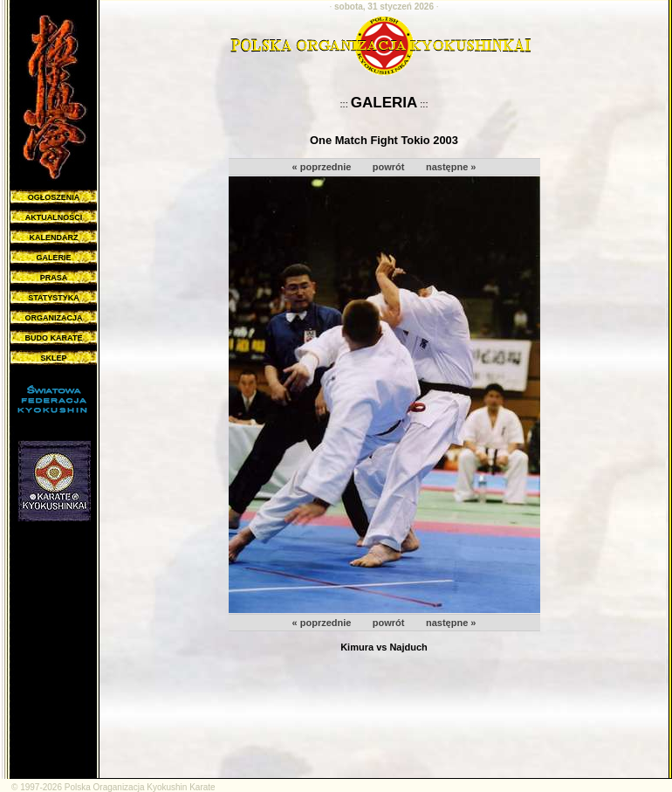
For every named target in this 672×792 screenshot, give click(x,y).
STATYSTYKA (54, 298)
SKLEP (53, 358)
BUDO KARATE (54, 338)
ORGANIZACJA (53, 318)
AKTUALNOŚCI (54, 217)
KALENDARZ (54, 238)
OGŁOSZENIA (54, 197)
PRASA (54, 278)
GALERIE (53, 258)
